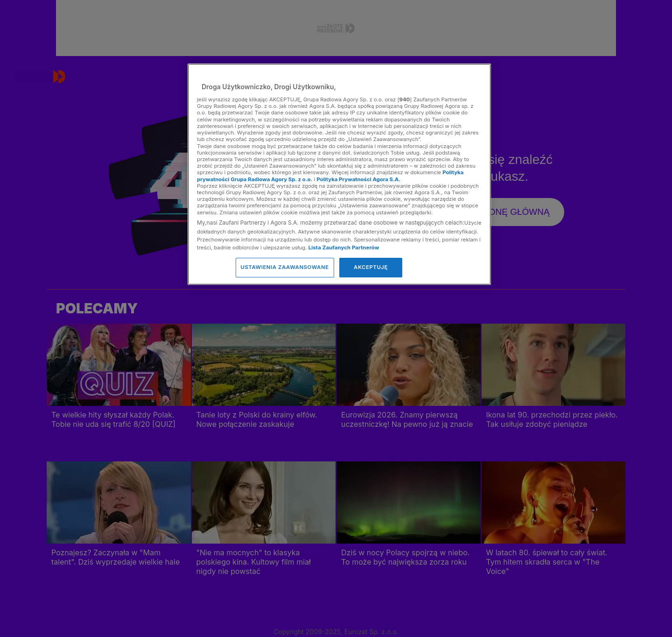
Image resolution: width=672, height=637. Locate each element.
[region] (339, 174)
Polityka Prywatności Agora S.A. (358, 179)
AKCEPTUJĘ (371, 267)
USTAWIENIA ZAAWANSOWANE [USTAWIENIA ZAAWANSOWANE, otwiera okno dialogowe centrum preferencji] (285, 267)
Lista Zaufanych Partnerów (344, 248)
